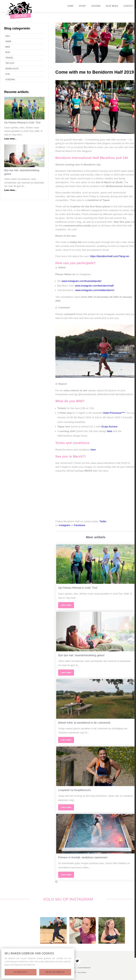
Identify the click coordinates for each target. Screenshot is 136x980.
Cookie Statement (84, 968)
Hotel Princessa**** (114, 413)
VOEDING (96, 6)
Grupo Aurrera (110, 427)
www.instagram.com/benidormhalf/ (94, 286)
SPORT (82, 6)
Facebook (79, 525)
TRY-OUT (10, 63)
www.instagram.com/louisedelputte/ (82, 281)
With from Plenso (78, 973)
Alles (8, 36)
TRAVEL (9, 58)
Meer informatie (55, 972)
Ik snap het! (21, 972)
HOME (71, 6)
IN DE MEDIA (112, 6)
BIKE (8, 47)
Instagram (64, 525)
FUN (8, 74)
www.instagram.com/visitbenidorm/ (95, 290)
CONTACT (128, 6)
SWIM (8, 41)
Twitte (103, 521)
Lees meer (66, 605)
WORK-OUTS (12, 69)
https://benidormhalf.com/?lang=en (110, 256)
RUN (8, 52)
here (110, 431)
